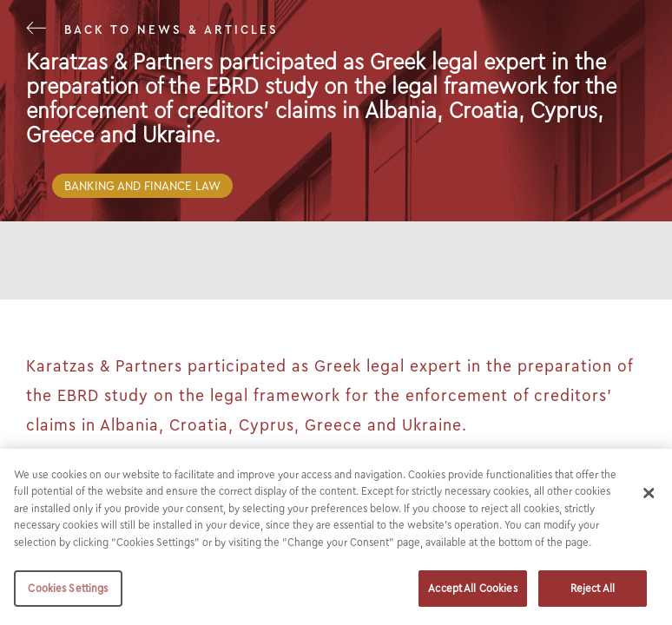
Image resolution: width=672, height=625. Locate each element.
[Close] (649, 493)
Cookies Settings (68, 588)
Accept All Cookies (472, 588)
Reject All (593, 588)
